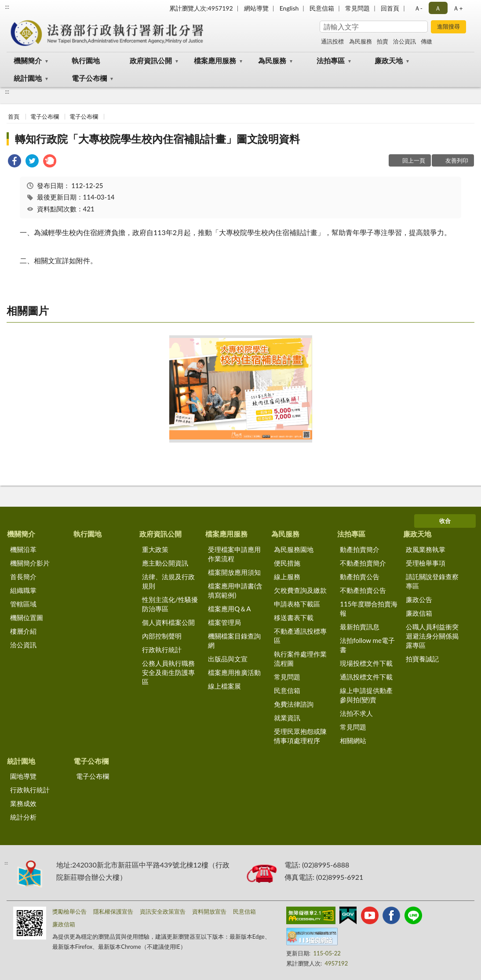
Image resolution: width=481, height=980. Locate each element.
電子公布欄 (89, 78)
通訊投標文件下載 (366, 677)
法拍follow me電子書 (367, 645)
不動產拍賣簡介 (363, 563)
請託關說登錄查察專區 (432, 581)
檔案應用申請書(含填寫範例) (235, 590)
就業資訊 (287, 718)
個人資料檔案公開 (168, 622)
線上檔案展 (224, 686)
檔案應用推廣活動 (234, 672)
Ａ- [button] (418, 8)
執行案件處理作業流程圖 (300, 659)
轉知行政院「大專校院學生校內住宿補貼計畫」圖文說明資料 (157, 139)
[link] (15, 162)
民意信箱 (322, 8)
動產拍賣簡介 (360, 549)
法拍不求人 (356, 713)
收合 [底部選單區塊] (445, 521)
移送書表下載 (294, 617)
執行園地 (86, 60)
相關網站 (353, 740)
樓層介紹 (23, 631)
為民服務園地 (294, 549)
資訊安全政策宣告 (163, 911)
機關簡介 (28, 60)
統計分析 (23, 817)
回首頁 (390, 8)
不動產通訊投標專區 (300, 636)
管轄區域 (23, 604)
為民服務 (361, 41)
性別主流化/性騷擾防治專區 (170, 604)
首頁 (14, 116)
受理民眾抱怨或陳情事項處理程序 (300, 736)
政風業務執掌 (426, 549)
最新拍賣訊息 (360, 627)
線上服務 (287, 577)
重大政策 (155, 549)
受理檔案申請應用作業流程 (234, 554)
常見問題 (357, 8)
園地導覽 (23, 776)
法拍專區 (331, 60)
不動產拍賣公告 (363, 590)
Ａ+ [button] (458, 8)
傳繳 (426, 41)
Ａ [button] (438, 8)
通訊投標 (332, 41)
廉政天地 (389, 60)
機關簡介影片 (30, 563)
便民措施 (287, 563)
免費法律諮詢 (294, 704)
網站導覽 (256, 8)
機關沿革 (23, 549)
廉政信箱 (419, 613)
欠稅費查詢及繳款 (300, 590)
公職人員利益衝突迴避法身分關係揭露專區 (432, 636)
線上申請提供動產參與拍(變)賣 (366, 695)
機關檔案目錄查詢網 (234, 641)
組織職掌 (23, 590)
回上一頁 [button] (414, 160)
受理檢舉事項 (426, 563)
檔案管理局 (224, 622)
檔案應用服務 (215, 60)
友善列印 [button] (457, 160)
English (289, 8)
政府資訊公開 (151, 60)
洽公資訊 (404, 41)
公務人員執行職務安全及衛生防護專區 (168, 672)
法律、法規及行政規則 (168, 581)
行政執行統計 (162, 650)
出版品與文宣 (228, 659)
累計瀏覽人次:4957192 (201, 8)
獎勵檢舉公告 (69, 911)
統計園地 (28, 78)
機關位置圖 (27, 617)
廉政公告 (419, 599)
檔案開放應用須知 (234, 572)
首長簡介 (23, 577)
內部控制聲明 (162, 636)
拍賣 (383, 41)
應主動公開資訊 (165, 563)
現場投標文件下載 (366, 663)
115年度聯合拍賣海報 (369, 608)
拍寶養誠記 (422, 659)
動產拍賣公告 (360, 577)
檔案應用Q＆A (229, 609)
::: (7, 7)
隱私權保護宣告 (113, 911)
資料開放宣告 (209, 911)
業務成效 (23, 803)
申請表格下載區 (297, 604)
